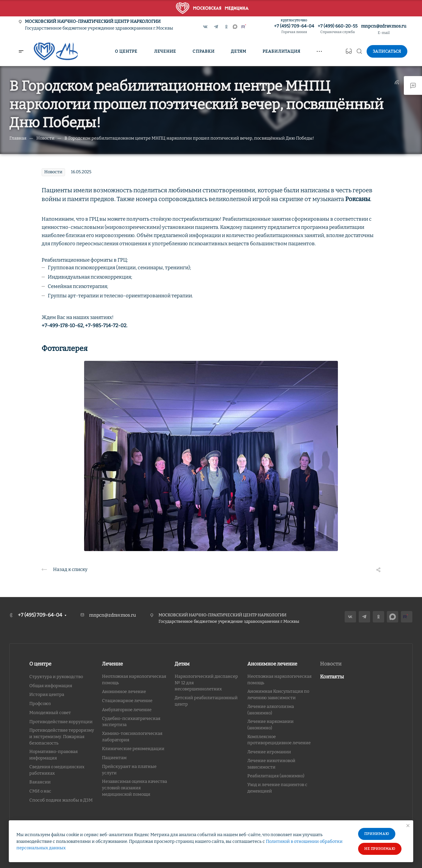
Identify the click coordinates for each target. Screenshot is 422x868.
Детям (182, 664)
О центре (40, 664)
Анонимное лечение (124, 692)
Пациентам (114, 758)
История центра (47, 694)
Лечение (112, 664)
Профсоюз (40, 704)
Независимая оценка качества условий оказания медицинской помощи (135, 788)
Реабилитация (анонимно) (276, 776)
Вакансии (40, 782)
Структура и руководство (56, 677)
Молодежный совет (50, 713)
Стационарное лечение (127, 701)
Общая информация (51, 686)
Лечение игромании (269, 752)
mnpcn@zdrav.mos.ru (384, 26)
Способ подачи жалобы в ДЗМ (61, 800)
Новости (331, 664)
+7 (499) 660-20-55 (338, 29)
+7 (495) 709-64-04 (294, 29)
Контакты (332, 677)
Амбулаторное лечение (127, 710)
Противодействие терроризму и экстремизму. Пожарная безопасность (62, 736)
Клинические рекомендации (133, 749)
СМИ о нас (40, 791)
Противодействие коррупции (61, 722)
